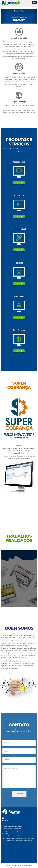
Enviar (19, 794)
